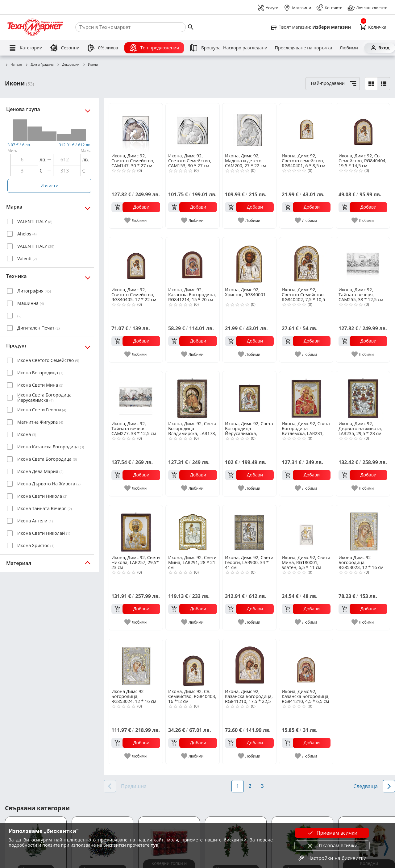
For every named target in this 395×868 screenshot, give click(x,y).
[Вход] (380, 48)
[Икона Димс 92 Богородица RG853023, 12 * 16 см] (363, 530)
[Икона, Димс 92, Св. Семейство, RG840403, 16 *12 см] (193, 663)
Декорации (68, 65)
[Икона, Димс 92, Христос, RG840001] (249, 262)
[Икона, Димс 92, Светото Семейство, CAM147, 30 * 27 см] (136, 128)
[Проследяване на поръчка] (304, 48)
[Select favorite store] (310, 27)
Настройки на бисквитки (332, 858)
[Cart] (373, 27)
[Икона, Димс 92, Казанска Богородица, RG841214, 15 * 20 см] (193, 262)
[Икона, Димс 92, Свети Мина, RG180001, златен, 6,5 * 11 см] (306, 530)
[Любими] (349, 48)
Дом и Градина (39, 65)
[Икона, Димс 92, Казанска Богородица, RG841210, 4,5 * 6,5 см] (306, 663)
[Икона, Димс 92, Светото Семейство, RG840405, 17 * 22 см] (136, 262)
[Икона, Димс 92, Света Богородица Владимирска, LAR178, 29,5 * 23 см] (193, 396)
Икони (90, 65)
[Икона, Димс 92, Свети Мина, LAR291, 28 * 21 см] (193, 530)
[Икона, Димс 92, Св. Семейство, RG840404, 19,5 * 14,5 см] (363, 128)
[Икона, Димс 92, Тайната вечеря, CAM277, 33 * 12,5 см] (136, 396)
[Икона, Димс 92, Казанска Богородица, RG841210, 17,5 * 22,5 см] (249, 663)
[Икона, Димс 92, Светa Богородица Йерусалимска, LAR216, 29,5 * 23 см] (249, 396)
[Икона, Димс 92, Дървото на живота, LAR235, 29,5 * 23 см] (363, 396)
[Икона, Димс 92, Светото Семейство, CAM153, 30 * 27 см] (193, 128)
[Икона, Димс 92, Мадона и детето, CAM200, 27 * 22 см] (249, 128)
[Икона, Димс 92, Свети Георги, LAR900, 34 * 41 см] (249, 530)
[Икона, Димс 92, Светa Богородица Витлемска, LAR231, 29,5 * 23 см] (306, 396)
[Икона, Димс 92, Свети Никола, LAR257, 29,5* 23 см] (136, 530)
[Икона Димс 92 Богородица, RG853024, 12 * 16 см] (136, 663)
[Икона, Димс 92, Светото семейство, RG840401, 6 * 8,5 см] (306, 128)
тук (154, 845)
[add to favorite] (136, 220)
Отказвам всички (332, 845)
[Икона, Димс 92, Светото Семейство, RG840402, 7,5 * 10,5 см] (306, 262)
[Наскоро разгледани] (245, 48)
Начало (13, 65)
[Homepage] (35, 27)
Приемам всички (332, 833)
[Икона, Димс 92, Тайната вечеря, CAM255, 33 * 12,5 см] (363, 262)
